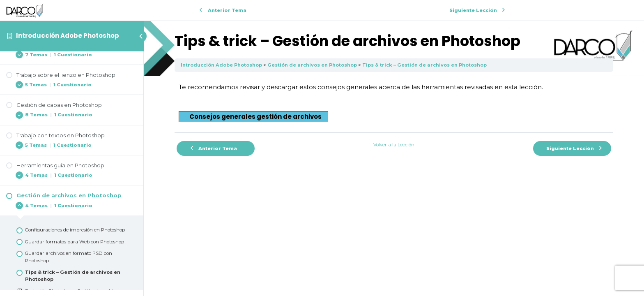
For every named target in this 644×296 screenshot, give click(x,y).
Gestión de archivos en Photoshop (312, 65)
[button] (253, 116)
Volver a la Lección (394, 145)
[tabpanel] (394, 102)
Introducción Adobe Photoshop (68, 36)
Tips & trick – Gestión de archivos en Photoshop (424, 65)
